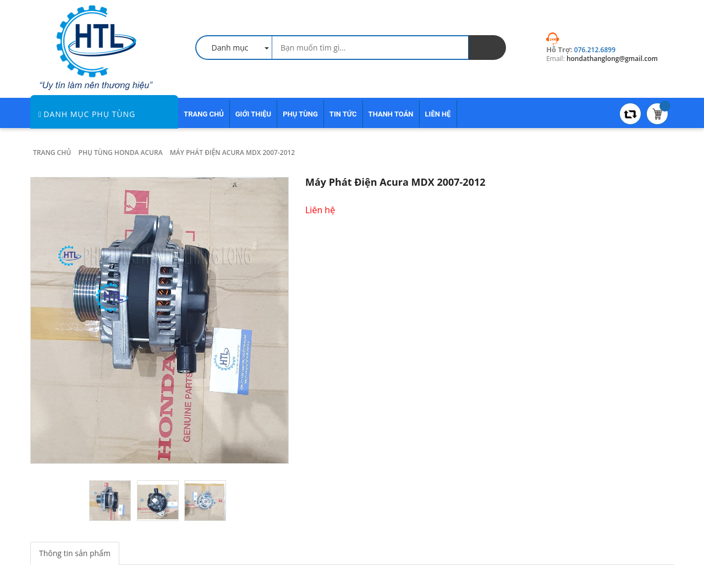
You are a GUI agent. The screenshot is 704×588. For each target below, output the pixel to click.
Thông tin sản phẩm (75, 553)
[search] (487, 48)
